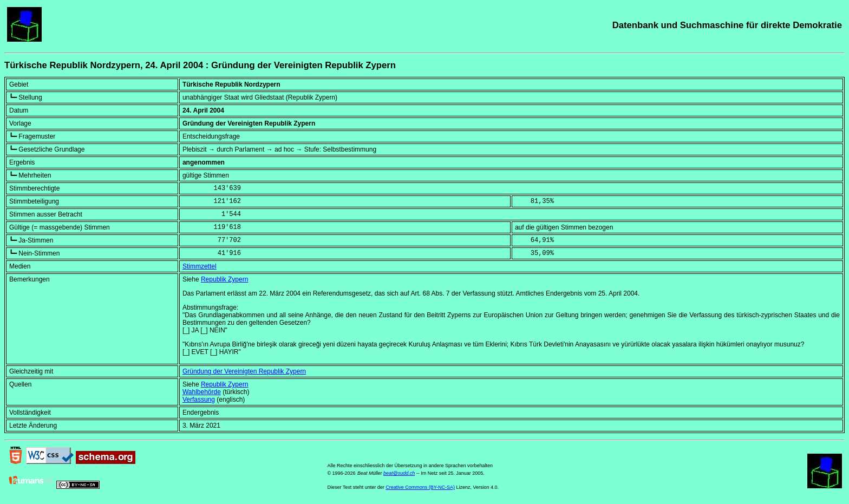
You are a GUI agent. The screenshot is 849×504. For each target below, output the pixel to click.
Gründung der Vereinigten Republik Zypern (244, 371)
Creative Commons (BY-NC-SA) (420, 487)
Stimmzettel (200, 266)
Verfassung (199, 400)
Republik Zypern (224, 279)
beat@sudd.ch (399, 473)
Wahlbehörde (202, 392)
